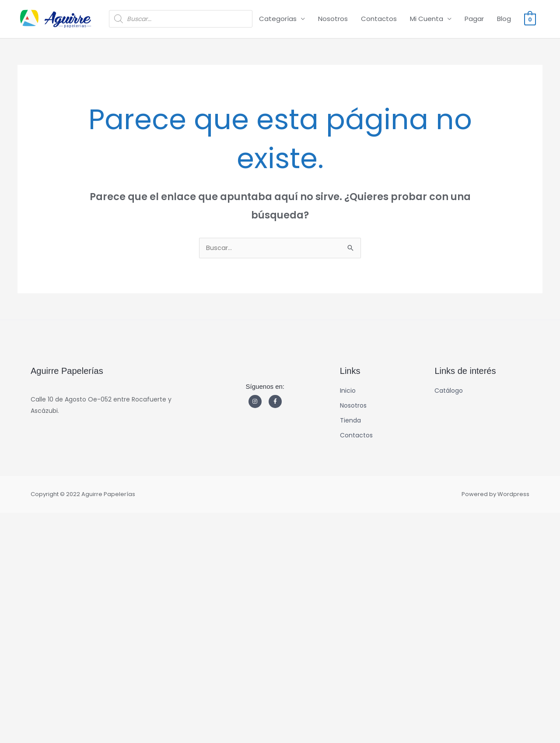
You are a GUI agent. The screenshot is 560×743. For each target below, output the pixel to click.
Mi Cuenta (427, 19)
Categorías (278, 19)
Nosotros (333, 19)
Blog (504, 19)
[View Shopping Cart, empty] (530, 19)
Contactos (379, 19)
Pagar (474, 19)
